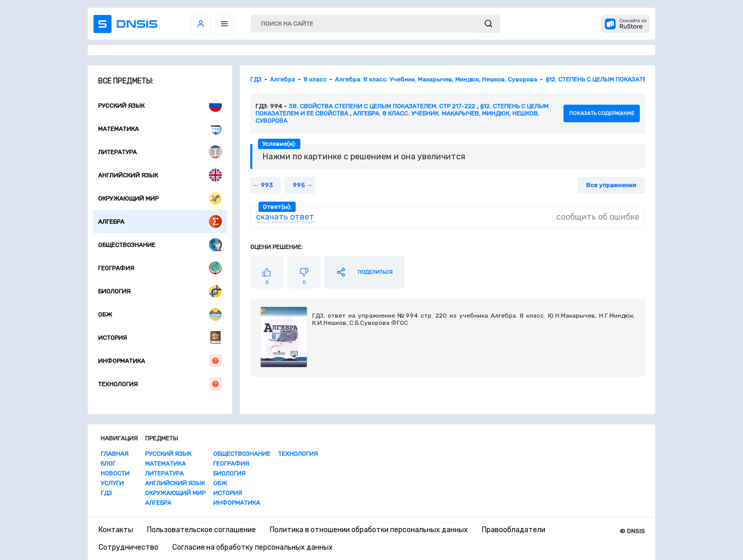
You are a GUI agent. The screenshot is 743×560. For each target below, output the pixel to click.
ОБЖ (160, 314)
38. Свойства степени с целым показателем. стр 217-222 (382, 106)
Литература (160, 152)
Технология (160, 384)
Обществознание (160, 245)
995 (299, 185)
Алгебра (160, 221)
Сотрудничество (128, 547)
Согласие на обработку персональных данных (253, 547)
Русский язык (160, 105)
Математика (160, 129)
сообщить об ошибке (598, 217)
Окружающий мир (160, 198)
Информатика (160, 361)
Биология (160, 291)
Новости (115, 473)
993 (267, 185)
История (160, 337)
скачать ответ (285, 217)
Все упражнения (611, 185)
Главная (115, 454)
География (160, 268)
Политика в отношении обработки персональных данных (369, 530)
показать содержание (602, 113)
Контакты (116, 530)
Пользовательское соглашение (201, 530)
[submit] (488, 24)
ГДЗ (106, 493)
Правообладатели (514, 530)
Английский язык (160, 175)
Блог (108, 464)
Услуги (112, 483)
